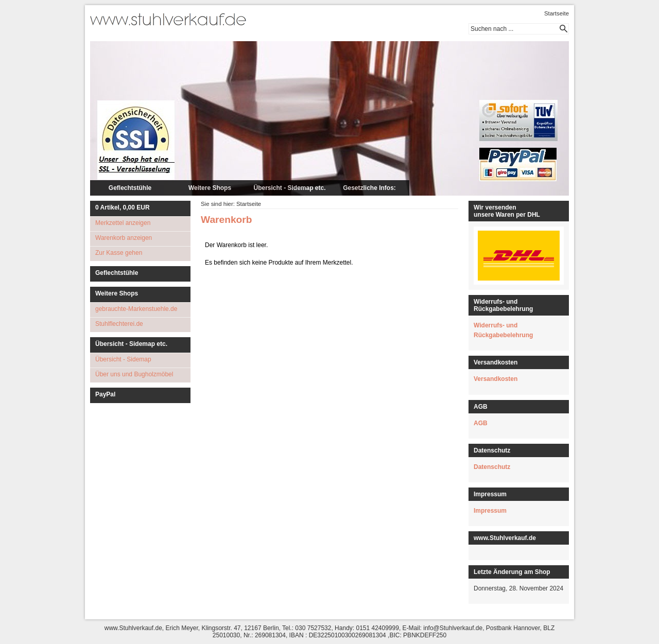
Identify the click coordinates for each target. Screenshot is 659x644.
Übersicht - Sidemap (123, 359)
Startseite (557, 13)
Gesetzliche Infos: (369, 188)
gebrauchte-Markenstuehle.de (136, 309)
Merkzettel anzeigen (123, 223)
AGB (481, 423)
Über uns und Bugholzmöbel (134, 374)
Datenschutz (492, 467)
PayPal (105, 394)
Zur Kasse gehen (119, 253)
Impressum (490, 511)
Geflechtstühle (130, 188)
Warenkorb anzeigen (124, 238)
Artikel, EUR (123, 207)
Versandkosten (496, 379)
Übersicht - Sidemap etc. (289, 188)
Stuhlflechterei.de (119, 324)
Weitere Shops (210, 188)
